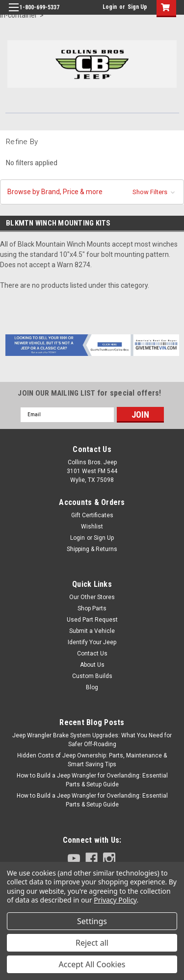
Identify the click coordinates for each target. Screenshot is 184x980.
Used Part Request (92, 620)
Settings (92, 921)
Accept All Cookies (92, 964)
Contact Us (92, 653)
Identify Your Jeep (92, 642)
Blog (92, 687)
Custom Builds (92, 676)
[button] (92, 192)
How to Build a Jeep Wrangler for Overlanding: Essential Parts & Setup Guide (92, 780)
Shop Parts (92, 608)
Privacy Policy (115, 900)
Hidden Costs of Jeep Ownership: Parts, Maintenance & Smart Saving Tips (92, 760)
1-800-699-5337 (39, 7)
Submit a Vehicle (92, 631)
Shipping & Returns (92, 549)
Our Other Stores (92, 597)
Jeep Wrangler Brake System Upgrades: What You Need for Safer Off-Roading (92, 740)
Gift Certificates (92, 515)
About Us (92, 665)
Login (110, 7)
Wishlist (92, 527)
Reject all (92, 943)
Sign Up (137, 7)
